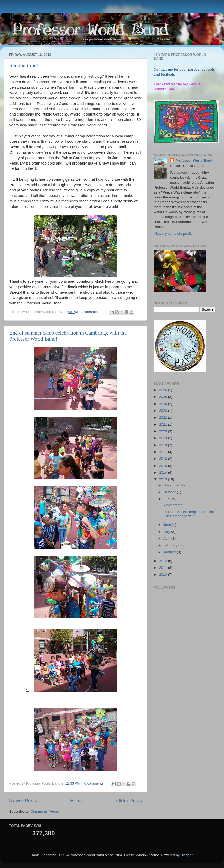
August (169, 499)
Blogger (186, 855)
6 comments (94, 783)
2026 (164, 390)
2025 (164, 397)
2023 (164, 411)
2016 (164, 459)
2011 (164, 568)
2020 (164, 431)
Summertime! (24, 65)
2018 (164, 445)
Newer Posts (23, 801)
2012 (164, 561)
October (170, 492)
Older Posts (129, 801)
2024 (164, 404)
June (168, 525)
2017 (164, 452)
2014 (164, 472)
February (171, 545)
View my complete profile (173, 234)
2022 (164, 417)
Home (77, 801)
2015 (164, 466)
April (167, 538)
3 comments (92, 312)
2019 (164, 438)
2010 (164, 574)
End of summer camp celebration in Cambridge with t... (188, 514)
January (170, 552)
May (167, 532)
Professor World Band (194, 161)
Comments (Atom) (45, 812)
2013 (164, 479)
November (172, 485)
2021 (164, 424)
